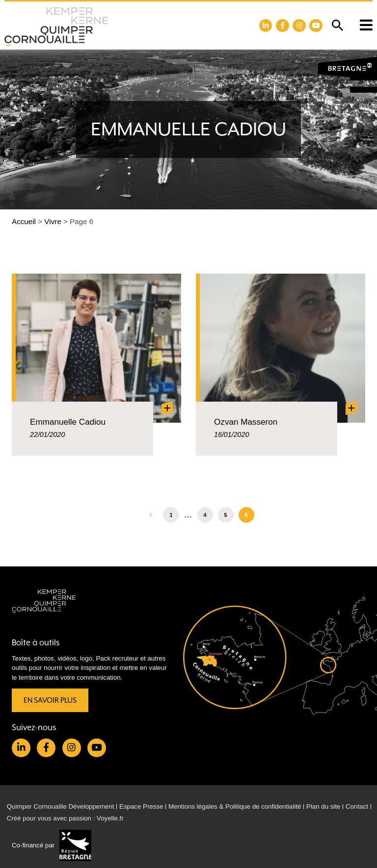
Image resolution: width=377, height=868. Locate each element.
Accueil (24, 221)
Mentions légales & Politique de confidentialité (235, 806)
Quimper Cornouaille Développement (61, 806)
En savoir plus (50, 701)
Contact (357, 806)
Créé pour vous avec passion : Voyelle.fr (65, 818)
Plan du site (323, 806)
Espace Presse (141, 806)
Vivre (53, 221)
